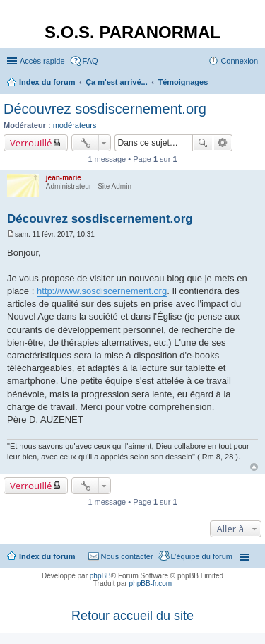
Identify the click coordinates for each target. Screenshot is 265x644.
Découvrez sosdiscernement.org (105, 109)
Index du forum (47, 556)
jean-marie (64, 178)
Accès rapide (42, 61)
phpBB (100, 576)
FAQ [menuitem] (90, 61)
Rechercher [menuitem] (252, 83)
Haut (254, 467)
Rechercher (203, 143)
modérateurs (75, 125)
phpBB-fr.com (151, 584)
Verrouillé (31, 143)
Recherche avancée (223, 143)
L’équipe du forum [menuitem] (202, 556)
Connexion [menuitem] (239, 61)
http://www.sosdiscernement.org (102, 291)
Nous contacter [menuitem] (127, 556)
